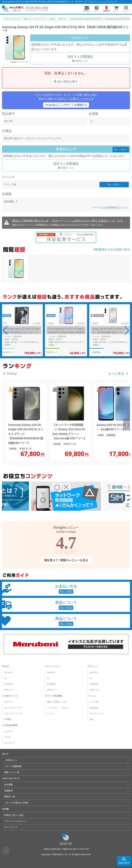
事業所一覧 (10, 797)
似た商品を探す (66, 81)
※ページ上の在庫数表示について (110, 207)
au (5, 678)
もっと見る (116, 373)
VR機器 (8, 719)
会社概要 (8, 785)
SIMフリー (9, 690)
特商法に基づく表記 (14, 815)
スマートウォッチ (13, 714)
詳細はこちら (80, 61)
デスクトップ (96, 714)
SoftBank (9, 684)
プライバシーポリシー (15, 821)
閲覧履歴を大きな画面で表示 (112, 249)
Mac (92, 719)
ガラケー (9, 702)
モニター (9, 731)
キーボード (10, 743)
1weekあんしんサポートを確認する (66, 105)
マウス (8, 737)
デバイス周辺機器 (54, 696)
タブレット (93, 666)
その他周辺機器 (10, 725)
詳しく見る (121, 149)
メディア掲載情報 (13, 766)
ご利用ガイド (11, 760)
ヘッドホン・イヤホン (58, 708)
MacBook (94, 708)
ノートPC (94, 702)
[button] (127, 330)
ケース (50, 714)
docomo (8, 672)
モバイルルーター (13, 708)
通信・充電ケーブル (57, 702)
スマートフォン (52, 666)
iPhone (5, 666)
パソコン (92, 696)
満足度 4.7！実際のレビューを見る (66, 560)
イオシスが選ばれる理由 (16, 803)
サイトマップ (11, 827)
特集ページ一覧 (12, 772)
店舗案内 (8, 791)
